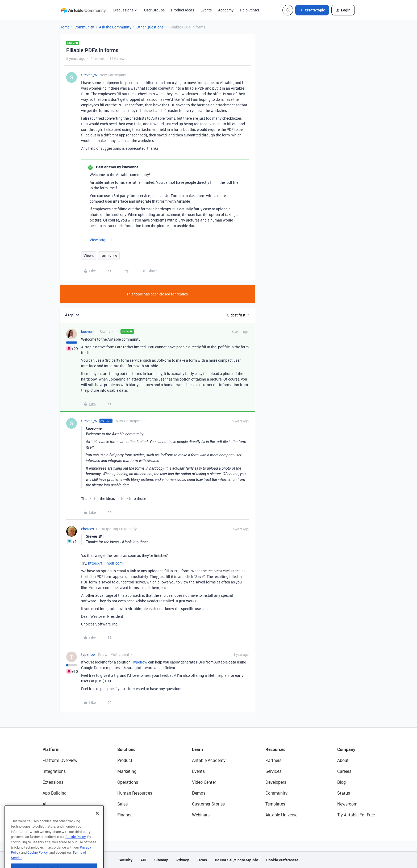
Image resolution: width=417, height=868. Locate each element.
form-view (109, 255)
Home (64, 27)
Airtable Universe (281, 815)
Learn (197, 749)
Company (346, 749)
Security (126, 860)
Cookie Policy (76, 850)
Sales (122, 804)
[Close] (97, 826)
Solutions (126, 749)
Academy (226, 10)
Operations (128, 782)
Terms (202, 860)
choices (87, 529)
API (143, 860)
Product (125, 760)
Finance (125, 815)
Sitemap (161, 860)
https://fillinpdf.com (105, 563)
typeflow (88, 654)
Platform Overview (60, 760)
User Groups (154, 10)
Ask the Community (115, 27)
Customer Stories (208, 804)
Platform (51, 749)
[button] (312, 10)
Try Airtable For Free (356, 815)
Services (273, 771)
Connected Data (58, 815)
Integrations (54, 771)
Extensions (53, 782)
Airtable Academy (209, 760)
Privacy (183, 860)
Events (206, 10)
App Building (55, 793)
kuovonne (89, 331)
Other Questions (150, 27)
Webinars (201, 815)
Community (84, 27)
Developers (276, 782)
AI (45, 804)
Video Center (204, 782)
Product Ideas (183, 10)
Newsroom (347, 804)
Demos (199, 793)
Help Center (250, 10)
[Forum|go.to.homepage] (83, 10)
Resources (275, 749)
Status (344, 793)
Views (89, 255)
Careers (344, 771)
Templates (275, 804)
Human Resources (135, 793)
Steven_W (89, 75)
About (343, 760)
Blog (341, 782)
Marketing (127, 771)
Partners (273, 760)
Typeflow (140, 662)
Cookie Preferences (282, 860)
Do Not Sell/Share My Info (237, 860)
